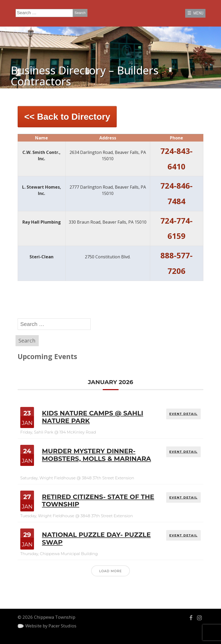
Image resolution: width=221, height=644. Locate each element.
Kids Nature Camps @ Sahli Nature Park (93, 417)
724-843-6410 (176, 159)
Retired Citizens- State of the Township (98, 501)
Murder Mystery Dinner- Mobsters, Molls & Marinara (96, 455)
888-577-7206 (176, 263)
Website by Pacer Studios (51, 626)
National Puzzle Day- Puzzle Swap (96, 539)
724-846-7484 (176, 193)
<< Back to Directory (67, 117)
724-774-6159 (176, 228)
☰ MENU (195, 13)
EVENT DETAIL (183, 414)
